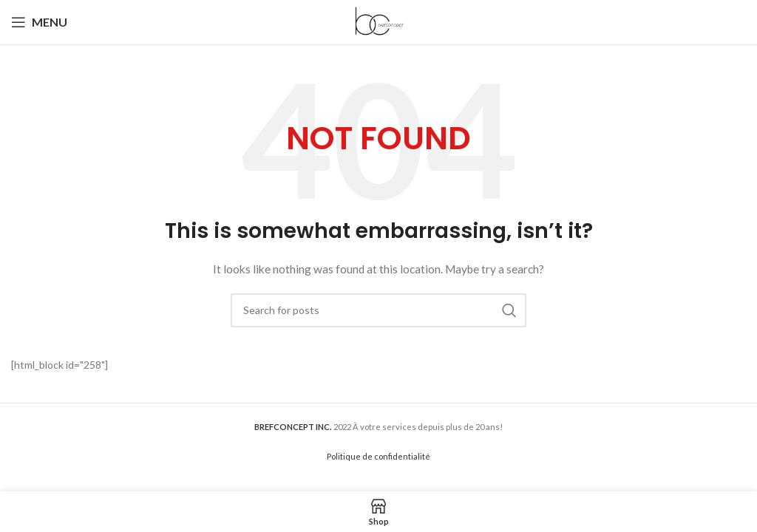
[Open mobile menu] (39, 22)
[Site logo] (378, 21)
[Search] (378, 310)
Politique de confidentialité (378, 456)
